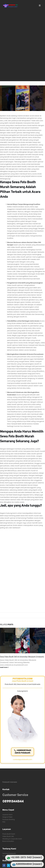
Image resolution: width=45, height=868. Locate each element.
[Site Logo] (10, 6)
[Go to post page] (22, 640)
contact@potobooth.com (23, 759)
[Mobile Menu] (40, 5)
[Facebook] (4, 865)
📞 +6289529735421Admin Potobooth (23, 752)
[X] (8, 865)
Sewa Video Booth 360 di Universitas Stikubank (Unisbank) (22, 657)
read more (4, 667)
